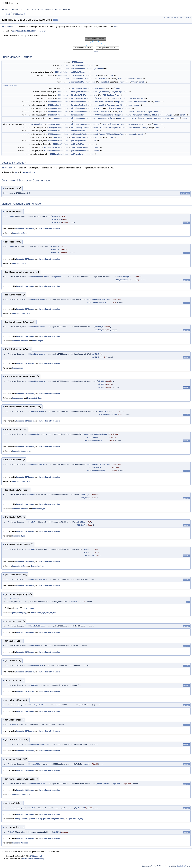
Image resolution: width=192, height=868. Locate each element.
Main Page (6, 10)
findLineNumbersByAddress (83, 105)
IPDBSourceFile (140, 102)
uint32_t (103, 79)
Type (126, 92)
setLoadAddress (78, 69)
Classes (49, 10)
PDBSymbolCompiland (104, 102)
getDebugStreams (79, 141)
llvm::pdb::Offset (19, 233)
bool (68, 69)
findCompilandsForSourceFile (85, 124)
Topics (27, 10)
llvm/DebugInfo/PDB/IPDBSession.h (28, 31)
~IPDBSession (77, 62)
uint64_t (66, 65)
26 (16, 172)
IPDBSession (18, 14)
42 (18, 608)
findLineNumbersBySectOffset (85, 112)
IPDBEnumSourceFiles (58, 115)
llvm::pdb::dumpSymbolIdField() (28, 819)
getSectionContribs (80, 151)
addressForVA (77, 79)
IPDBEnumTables (60, 144)
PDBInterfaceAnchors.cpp (33, 859)
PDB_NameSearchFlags (162, 115)
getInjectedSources (80, 147)
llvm (3, 14)
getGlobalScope (78, 72)
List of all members (186, 17)
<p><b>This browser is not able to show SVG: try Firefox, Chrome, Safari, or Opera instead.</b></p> (96, 44)
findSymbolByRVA (79, 95)
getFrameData (77, 154)
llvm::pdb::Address (20, 341)
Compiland (120, 102)
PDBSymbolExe (61, 72)
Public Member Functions (171, 17)
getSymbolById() (19, 613)
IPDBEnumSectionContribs (56, 151)
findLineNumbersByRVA (81, 108)
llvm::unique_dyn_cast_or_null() (44, 613)
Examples (67, 10)
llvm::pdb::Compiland (21, 313)
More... (117, 27)
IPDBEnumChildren (37, 124)
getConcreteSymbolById (82, 88)
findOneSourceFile (80, 118)
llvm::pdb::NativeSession (49, 229)
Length (129, 105)
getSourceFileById (80, 137)
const (92, 65)
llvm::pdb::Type (39, 509)
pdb (9, 14)
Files (58, 10)
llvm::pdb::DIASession (25, 229)
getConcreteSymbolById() (54, 819)
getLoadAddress (78, 65)
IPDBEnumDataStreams (58, 141)
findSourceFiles (79, 115)
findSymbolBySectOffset (82, 98)
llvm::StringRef (134, 115)
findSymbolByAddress (81, 92)
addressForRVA (78, 82)
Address (100, 69)
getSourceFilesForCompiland (84, 134)
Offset (132, 79)
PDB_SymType (117, 92)
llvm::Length (38, 341)
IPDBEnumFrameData (59, 154)
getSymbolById (78, 75)
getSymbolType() (76, 819)
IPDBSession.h (29, 172)
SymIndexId (91, 75)
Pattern (147, 115)
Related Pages (17, 10)
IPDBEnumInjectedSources (56, 147)
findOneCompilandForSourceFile (86, 128)
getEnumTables (78, 144)
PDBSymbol (63, 75)
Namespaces (37, 10)
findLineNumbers (79, 102)
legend (96, 52)
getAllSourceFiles (80, 131)
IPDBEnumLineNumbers (58, 102)
